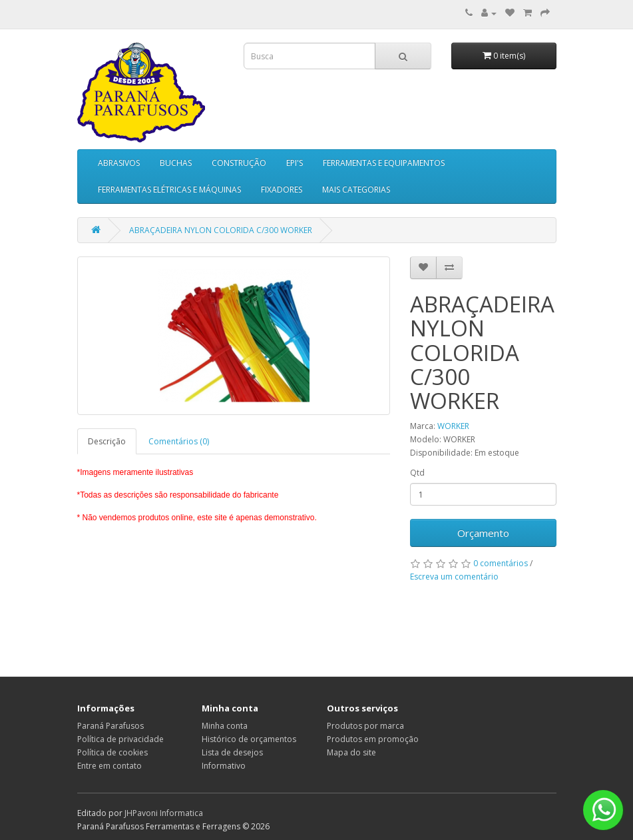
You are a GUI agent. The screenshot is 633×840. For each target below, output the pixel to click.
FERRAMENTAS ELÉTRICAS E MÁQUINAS (169, 190)
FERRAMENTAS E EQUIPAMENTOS (384, 163)
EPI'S (295, 163)
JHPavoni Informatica (164, 813)
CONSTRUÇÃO (239, 163)
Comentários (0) (179, 441)
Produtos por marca (365, 726)
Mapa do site (351, 752)
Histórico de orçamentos (249, 739)
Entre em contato (109, 766)
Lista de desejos (232, 752)
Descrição (107, 441)
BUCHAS (176, 163)
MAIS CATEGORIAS (356, 190)
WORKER (453, 426)
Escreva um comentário (454, 577)
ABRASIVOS (119, 163)
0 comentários (501, 563)
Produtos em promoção (373, 739)
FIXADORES (282, 190)
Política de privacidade (120, 739)
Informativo (224, 766)
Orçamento (483, 533)
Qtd (417, 473)
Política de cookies (112, 752)
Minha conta (225, 726)
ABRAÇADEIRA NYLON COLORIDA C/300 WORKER (221, 230)
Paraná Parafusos (110, 726)
